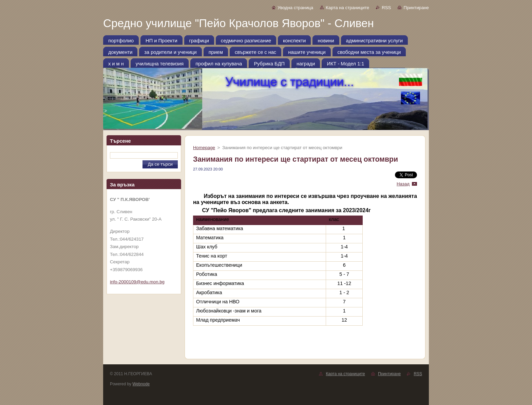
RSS (386, 8)
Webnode (141, 384)
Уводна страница (295, 8)
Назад (403, 184)
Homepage (204, 148)
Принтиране (416, 8)
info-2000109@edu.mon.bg (137, 282)
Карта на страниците (347, 8)
